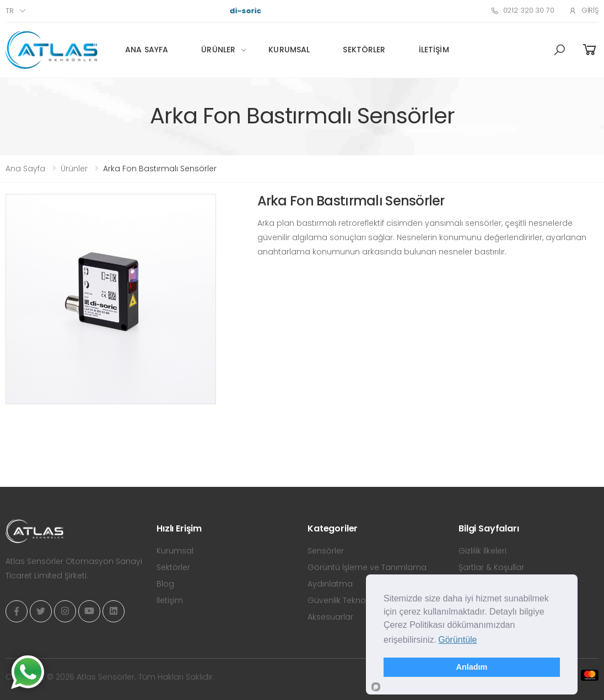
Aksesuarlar (330, 617)
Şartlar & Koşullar (491, 567)
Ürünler (218, 50)
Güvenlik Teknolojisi (345, 600)
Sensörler (326, 551)
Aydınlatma (330, 584)
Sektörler (364, 50)
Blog (165, 584)
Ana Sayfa (147, 50)
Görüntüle (457, 640)
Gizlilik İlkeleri (482, 551)
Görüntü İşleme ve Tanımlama (367, 567)
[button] (559, 50)
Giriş (584, 10)
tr (10, 11)
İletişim (434, 50)
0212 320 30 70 (522, 10)
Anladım (472, 667)
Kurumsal (289, 50)
